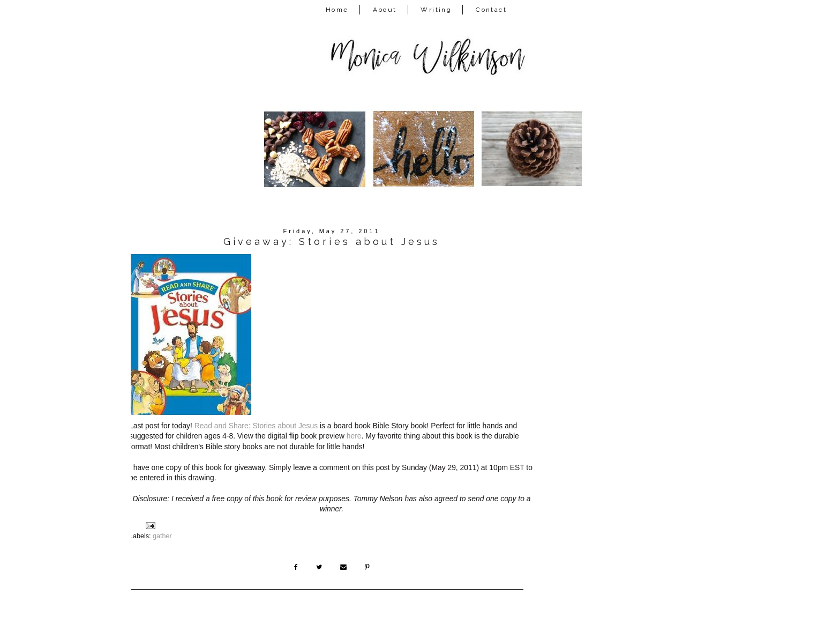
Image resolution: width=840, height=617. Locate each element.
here (354, 436)
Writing (436, 10)
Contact (491, 10)
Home (337, 10)
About (385, 10)
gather (162, 536)
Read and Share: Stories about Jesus (256, 426)
